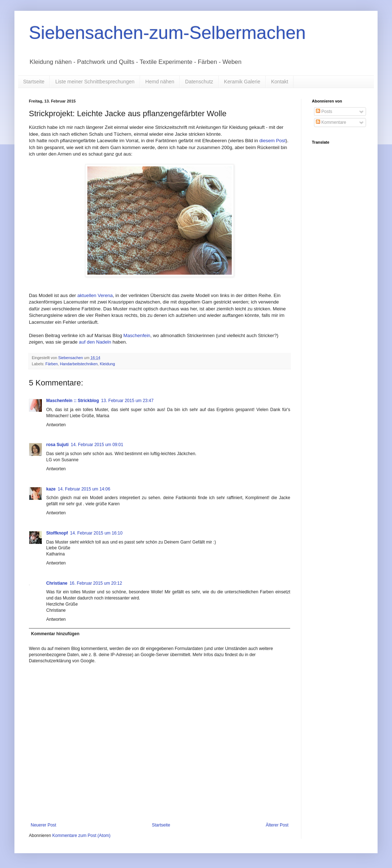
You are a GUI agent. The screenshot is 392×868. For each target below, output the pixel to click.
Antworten (56, 425)
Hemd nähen (160, 82)
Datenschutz (199, 82)
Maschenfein (137, 335)
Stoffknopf (57, 533)
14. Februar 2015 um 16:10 (96, 533)
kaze (51, 489)
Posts (324, 112)
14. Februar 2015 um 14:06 (84, 489)
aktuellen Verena (95, 295)
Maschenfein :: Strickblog (73, 401)
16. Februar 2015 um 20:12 (96, 583)
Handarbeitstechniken (79, 364)
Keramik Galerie (242, 82)
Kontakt (280, 82)
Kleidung (107, 364)
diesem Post (273, 141)
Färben (52, 364)
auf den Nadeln (95, 342)
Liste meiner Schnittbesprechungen (95, 82)
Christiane (57, 583)
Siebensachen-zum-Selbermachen (167, 33)
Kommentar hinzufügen (55, 634)
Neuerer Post (43, 825)
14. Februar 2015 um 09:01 (97, 445)
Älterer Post (277, 825)
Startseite (34, 82)
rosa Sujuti (57, 445)
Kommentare (331, 122)
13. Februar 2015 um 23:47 (127, 401)
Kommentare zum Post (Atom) (81, 836)
